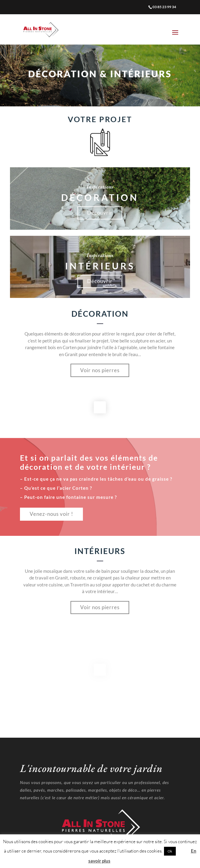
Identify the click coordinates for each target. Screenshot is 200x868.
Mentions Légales (100, 829)
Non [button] (183, 851)
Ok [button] (170, 851)
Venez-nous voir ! (51, 514)
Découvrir (100, 213)
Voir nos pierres (100, 370)
